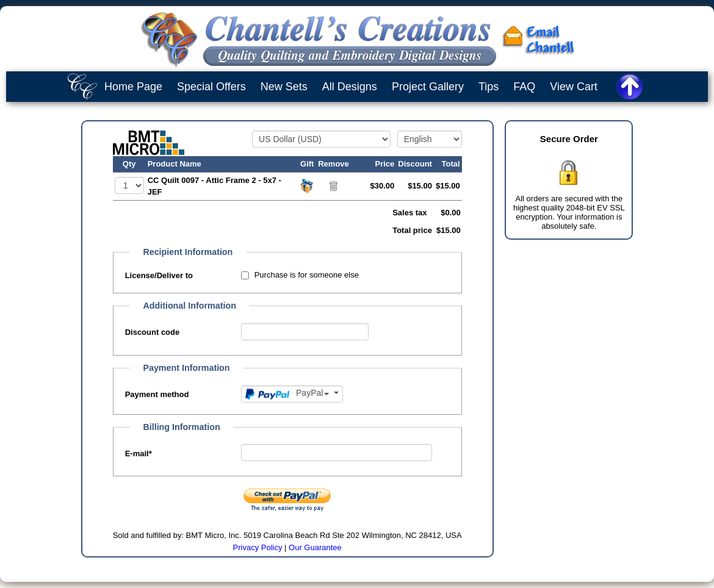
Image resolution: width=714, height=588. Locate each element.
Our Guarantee (315, 547)
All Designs (350, 87)
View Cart (574, 87)
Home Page (133, 87)
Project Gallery (428, 87)
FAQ (524, 87)
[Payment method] (292, 394)
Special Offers (211, 87)
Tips (489, 87)
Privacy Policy (258, 547)
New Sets (284, 87)
